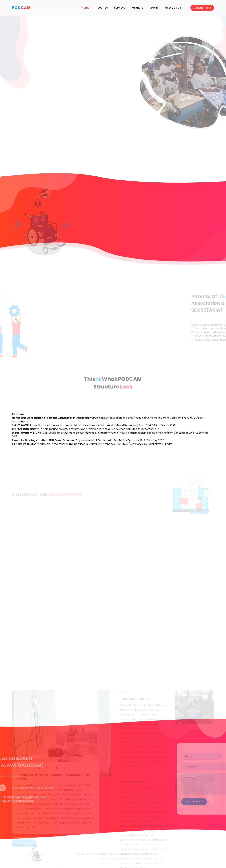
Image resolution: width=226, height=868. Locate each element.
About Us (102, 8)
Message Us (173, 8)
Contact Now (202, 8)
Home (86, 8)
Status (154, 8)
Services (120, 8)
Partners (137, 8)
